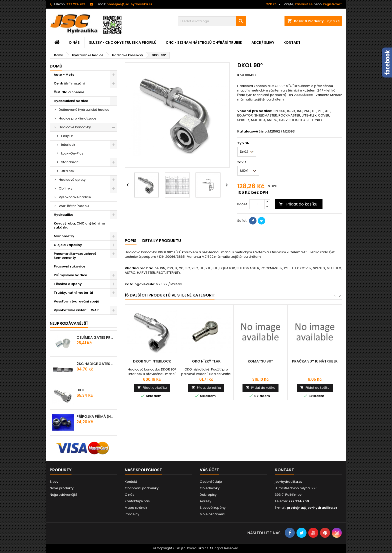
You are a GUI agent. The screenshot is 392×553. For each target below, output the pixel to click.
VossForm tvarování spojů (76, 301)
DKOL (81, 390)
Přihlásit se (304, 4)
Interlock (68, 145)
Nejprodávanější (63, 495)
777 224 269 (76, 4)
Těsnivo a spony (68, 284)
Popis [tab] (131, 241)
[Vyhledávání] (212, 21)
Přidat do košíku (298, 204)
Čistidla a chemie (69, 92)
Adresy (205, 501)
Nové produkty (62, 488)
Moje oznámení (212, 514)
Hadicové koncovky (75, 127)
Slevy (54, 482)
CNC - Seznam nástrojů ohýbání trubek (204, 42)
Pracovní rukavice (69, 266)
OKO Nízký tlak (206, 361)
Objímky (65, 188)
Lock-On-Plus (72, 153)
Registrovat (332, 4)
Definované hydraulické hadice (84, 110)
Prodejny (132, 514)
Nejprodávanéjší (69, 323)
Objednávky (210, 488)
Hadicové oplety (72, 180)
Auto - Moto (64, 75)
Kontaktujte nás (137, 501)
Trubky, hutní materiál (73, 293)
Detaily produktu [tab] (162, 241)
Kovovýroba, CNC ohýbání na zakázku (79, 225)
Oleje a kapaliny (68, 245)
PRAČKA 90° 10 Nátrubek (315, 361)
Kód (241, 75)
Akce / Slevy (263, 42)
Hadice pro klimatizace (78, 118)
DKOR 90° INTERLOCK (152, 361)
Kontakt (292, 42)
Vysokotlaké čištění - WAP (76, 310)
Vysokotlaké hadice (75, 197)
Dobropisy (208, 495)
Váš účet (209, 470)
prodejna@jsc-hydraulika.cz (129, 4)
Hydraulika (64, 215)
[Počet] (257, 204)
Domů (56, 66)
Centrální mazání (69, 83)
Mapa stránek (136, 508)
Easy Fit (67, 136)
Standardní (70, 162)
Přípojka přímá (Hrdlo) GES (96, 416)
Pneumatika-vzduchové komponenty (75, 256)
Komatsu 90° (260, 361)
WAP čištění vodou (74, 206)
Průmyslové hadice (70, 275)
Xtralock (68, 171)
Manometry (64, 236)
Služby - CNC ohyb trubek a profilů (123, 42)
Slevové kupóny (213, 508)
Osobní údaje (211, 482)
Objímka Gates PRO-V (96, 337)
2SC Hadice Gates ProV (96, 364)
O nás (74, 42)
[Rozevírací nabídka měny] (274, 4)
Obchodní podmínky (142, 488)
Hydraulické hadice (71, 101)
